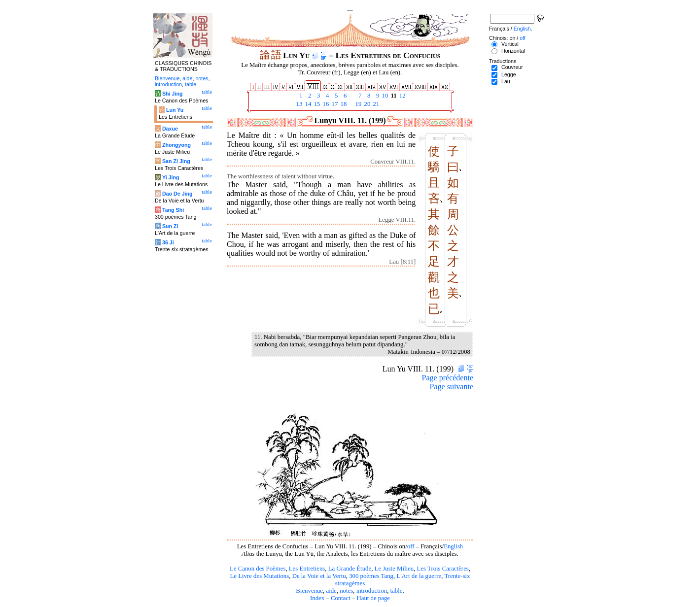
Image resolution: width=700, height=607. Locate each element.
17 (334, 104)
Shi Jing (172, 94)
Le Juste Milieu (394, 569)
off (411, 546)
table (397, 591)
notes (346, 591)
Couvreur (512, 67)
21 (375, 104)
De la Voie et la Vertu (319, 576)
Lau (506, 81)
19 (357, 104)
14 (307, 104)
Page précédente (448, 378)
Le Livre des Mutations (259, 576)
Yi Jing (171, 177)
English (453, 546)
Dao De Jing (177, 194)
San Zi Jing (176, 161)
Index (317, 598)
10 (384, 96)
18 (343, 104)
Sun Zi (170, 226)
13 (298, 104)
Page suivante (452, 387)
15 (316, 104)
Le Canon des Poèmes (258, 569)
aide (331, 591)
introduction (372, 591)
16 (325, 104)
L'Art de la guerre (419, 576)
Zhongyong (176, 145)
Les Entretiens (307, 569)
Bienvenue (309, 591)
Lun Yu (175, 110)
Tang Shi (173, 210)
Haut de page (374, 598)
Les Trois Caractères (443, 569)
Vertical (510, 44)
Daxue (170, 129)
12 (402, 96)
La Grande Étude (350, 569)
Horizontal (513, 51)
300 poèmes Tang (371, 576)
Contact (341, 598)
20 (366, 104)
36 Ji (168, 242)
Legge (509, 74)
